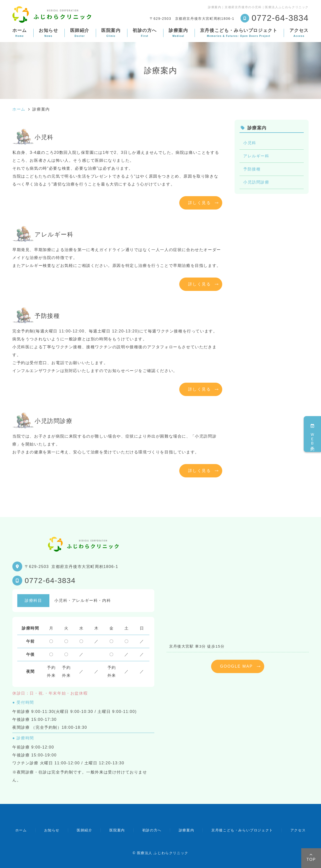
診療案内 (178, 33)
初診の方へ (145, 33)
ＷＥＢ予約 (312, 434)
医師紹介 (80, 33)
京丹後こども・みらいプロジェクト (239, 33)
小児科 (250, 143)
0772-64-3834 (50, 580)
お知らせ (48, 33)
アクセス (299, 33)
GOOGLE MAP (236, 666)
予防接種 (252, 169)
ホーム (20, 33)
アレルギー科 (256, 156)
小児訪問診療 (256, 182)
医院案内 (111, 33)
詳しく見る (200, 203)
